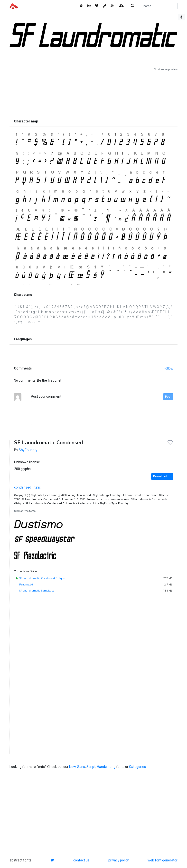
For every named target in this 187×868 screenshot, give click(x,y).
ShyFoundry (28, 450)
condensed (23, 487)
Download (160, 476)
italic (37, 487)
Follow (168, 368)
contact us (81, 860)
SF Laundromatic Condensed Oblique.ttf (44, 578)
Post (168, 397)
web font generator (163, 860)
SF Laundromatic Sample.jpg (37, 591)
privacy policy (119, 860)
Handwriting (106, 767)
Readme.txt (26, 585)
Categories (137, 767)
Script (91, 767)
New (72, 767)
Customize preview (166, 69)
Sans (81, 767)
